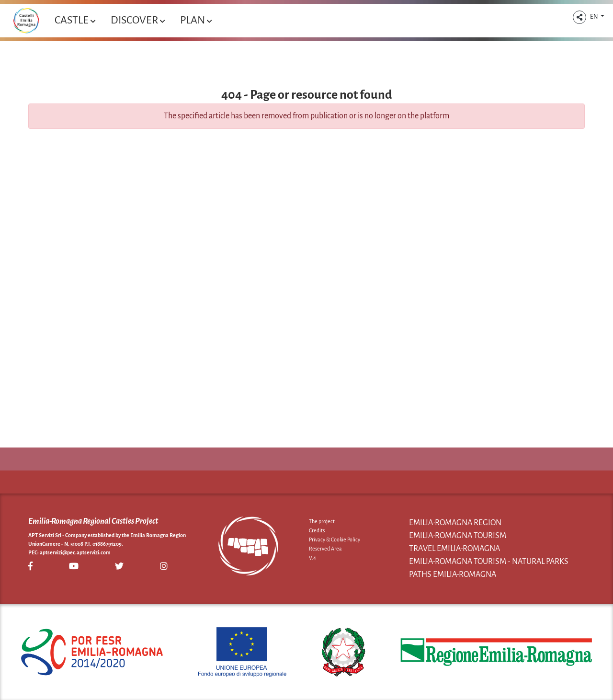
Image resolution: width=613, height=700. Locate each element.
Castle (75, 20)
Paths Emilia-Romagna (453, 574)
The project (322, 521)
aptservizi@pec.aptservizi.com (75, 552)
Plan (196, 20)
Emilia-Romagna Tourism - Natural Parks (489, 562)
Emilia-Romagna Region (455, 523)
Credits (317, 530)
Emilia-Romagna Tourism (458, 536)
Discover (138, 20)
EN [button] (595, 17)
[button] (579, 17)
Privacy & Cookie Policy (335, 539)
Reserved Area (325, 549)
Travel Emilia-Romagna (454, 549)
